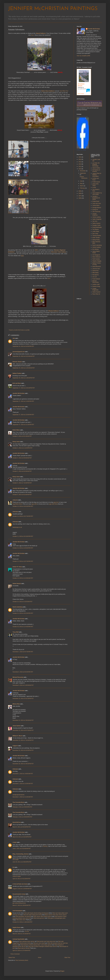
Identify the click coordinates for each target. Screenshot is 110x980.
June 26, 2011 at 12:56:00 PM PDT (22, 862)
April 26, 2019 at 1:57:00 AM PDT (22, 950)
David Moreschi (97, 267)
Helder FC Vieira (17, 567)
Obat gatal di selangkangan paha (56, 918)
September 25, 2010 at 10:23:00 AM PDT (24, 356)
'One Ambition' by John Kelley (97, 194)
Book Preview (81, 94)
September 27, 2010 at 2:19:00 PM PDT (23, 401)
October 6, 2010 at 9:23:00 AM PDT (22, 495)
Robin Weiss (16, 430)
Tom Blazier (96, 229)
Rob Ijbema (96, 275)
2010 (80, 169)
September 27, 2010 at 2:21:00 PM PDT (23, 425)
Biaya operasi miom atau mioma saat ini (56, 915)
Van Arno (95, 221)
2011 (80, 166)
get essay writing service (19, 903)
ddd (14, 338)
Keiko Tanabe (96, 238)
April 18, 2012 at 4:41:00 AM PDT (22, 879)
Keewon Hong (96, 286)
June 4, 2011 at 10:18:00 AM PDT (22, 849)
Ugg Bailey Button (17, 504)
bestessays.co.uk (17, 527)
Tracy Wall (16, 632)
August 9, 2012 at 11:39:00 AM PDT (22, 889)
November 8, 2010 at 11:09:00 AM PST (23, 685)
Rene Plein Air (96, 294)
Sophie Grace (16, 927)
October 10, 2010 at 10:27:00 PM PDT (23, 516)
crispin (15, 842)
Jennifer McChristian (19, 393)
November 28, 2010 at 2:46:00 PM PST (23, 764)
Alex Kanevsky (96, 212)
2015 (80, 157)
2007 (80, 196)
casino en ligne (17, 876)
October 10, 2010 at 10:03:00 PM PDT (23, 506)
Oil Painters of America (96, 171)
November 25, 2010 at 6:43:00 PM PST (23, 750)
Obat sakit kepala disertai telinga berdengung (36, 913)
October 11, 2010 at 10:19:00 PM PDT (23, 536)
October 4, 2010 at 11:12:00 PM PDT (23, 448)
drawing (45, 846)
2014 (80, 159)
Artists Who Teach (96, 185)
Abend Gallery (96, 168)
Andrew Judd (96, 284)
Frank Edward (96, 279)
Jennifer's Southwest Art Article (96, 198)
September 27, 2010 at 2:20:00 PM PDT (23, 415)
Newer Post (12, 958)
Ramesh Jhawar (17, 362)
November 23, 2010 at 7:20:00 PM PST (23, 740)
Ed (13, 867)
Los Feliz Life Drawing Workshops (96, 164)
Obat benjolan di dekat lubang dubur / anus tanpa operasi (36, 945)
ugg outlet (34, 504)
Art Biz (94, 187)
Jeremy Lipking (97, 217)
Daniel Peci (96, 271)
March (82, 186)
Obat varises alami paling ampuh (42, 916)
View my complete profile (83, 56)
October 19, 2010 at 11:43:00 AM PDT (23, 578)
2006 (80, 198)
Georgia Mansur (97, 208)
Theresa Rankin (97, 236)
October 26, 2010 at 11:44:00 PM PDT (23, 627)
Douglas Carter (97, 225)
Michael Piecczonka (96, 282)
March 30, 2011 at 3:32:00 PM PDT (22, 837)
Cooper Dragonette (95, 289)
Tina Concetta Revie (18, 802)
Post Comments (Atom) (22, 960)
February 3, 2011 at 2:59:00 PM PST (22, 807)
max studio (16, 860)
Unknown (15, 512)
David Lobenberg (18, 607)
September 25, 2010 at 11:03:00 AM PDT (24, 368)
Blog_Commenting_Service (20, 854)
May (81, 183)
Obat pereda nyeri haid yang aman (46, 941)
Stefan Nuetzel (17, 584)
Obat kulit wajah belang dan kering (32, 915)
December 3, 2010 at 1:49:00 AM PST (23, 774)
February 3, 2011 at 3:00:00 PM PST (22, 817)
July (81, 181)
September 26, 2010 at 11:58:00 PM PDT (24, 378)
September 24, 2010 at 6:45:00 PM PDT (23, 346)
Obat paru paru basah (39, 943)
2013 (80, 162)
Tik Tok (27, 931)
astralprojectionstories (19, 795)
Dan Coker (95, 234)
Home (40, 958)
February (83, 188)
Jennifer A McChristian (82, 117)
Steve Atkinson (96, 257)
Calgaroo (15, 746)
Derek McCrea (17, 822)
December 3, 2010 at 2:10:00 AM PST (23, 784)
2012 (80, 164)
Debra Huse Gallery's (48, 91)
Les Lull (95, 277)
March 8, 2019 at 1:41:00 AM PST (22, 934)
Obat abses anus (21, 920)
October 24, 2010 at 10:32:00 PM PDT (23, 613)
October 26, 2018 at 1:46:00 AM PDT (23, 922)
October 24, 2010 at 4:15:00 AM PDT (23, 602)
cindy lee (15, 500)
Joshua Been (96, 205)
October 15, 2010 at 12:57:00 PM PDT (23, 561)
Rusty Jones (16, 442)
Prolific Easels (96, 182)
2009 (80, 191)
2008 (80, 193)
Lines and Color (97, 203)
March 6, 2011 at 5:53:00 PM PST (22, 827)
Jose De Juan (96, 269)
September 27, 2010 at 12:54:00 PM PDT (24, 388)
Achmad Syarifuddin (19, 939)
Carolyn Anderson (95, 214)
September (83, 173)
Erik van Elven (17, 383)
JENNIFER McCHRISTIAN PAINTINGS (53, 9)
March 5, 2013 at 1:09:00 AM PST (22, 905)
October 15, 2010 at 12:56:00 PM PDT (23, 548)
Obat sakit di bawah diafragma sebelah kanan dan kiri (42, 946)
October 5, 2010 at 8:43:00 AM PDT (22, 471)
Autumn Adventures (84, 177)
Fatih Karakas (96, 259)
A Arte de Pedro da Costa (20, 884)
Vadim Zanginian (97, 219)
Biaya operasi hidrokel (24, 948)
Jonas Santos (17, 726)
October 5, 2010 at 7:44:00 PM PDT (22, 483)
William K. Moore (18, 736)
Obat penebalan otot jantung (23, 916)
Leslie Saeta (96, 231)
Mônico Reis (16, 704)
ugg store (56, 502)
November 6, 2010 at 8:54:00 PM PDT (23, 672)
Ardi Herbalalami (17, 911)
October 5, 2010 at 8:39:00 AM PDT (22, 458)
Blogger (62, 971)
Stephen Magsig (97, 261)
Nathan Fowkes (17, 373)
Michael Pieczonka (18, 677)
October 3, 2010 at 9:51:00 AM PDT (22, 436)
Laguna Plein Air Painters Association (97, 175)
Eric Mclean (96, 249)
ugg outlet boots (53, 504)
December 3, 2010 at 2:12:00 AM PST (23, 797)
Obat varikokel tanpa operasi (27, 941)
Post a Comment (15, 954)
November (83, 171)
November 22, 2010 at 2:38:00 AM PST (23, 720)
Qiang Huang (96, 240)
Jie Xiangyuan (96, 255)
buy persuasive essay (19, 894)
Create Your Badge (81, 150)
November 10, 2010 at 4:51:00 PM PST (23, 699)
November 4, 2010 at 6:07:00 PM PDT (23, 652)
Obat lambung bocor (39, 918)
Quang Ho (95, 210)
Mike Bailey (96, 273)
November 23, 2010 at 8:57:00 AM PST (23, 730)
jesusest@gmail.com (19, 352)
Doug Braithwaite (97, 227)
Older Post (67, 958)
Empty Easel (96, 201)
